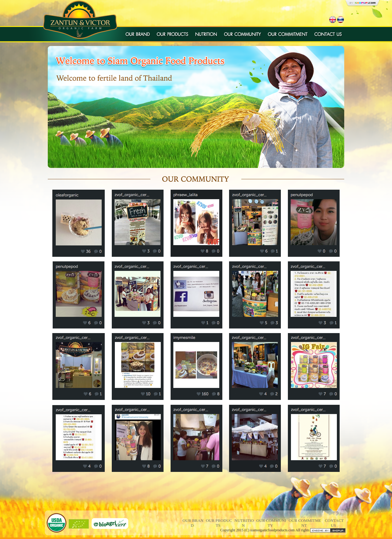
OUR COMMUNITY (271, 523)
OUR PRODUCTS (219, 523)
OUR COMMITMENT (305, 523)
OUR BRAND (193, 523)
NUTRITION (244, 523)
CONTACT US (334, 523)
